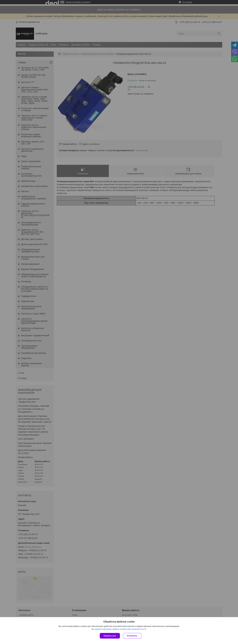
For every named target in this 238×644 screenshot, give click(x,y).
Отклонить (132, 636)
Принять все (110, 636)
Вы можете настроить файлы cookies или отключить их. (118, 629)
